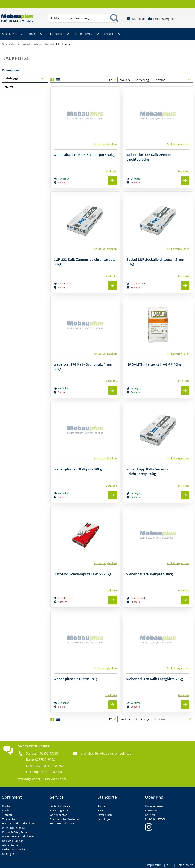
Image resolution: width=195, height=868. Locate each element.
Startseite (9, 42)
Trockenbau (10, 817)
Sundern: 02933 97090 (42, 752)
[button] (85, 142)
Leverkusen (105, 813)
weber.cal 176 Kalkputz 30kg (150, 572)
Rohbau (7, 805)
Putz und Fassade (44, 42)
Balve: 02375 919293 (40, 758)
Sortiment (24, 42)
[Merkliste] (85, 169)
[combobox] (82, 18)
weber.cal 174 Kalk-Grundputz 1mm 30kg (83, 365)
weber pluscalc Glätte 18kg (76, 677)
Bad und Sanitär (13, 839)
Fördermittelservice (62, 822)
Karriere (150, 813)
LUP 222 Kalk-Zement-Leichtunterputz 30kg (85, 260)
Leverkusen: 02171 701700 (45, 764)
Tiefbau (7, 813)
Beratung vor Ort (61, 809)
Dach (6, 809)
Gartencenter (58, 813)
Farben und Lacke (14, 848)
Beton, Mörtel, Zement (16, 830)
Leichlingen (105, 817)
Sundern (103, 805)
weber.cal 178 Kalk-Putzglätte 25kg (155, 677)
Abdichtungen (11, 843)
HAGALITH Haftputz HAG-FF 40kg (154, 363)
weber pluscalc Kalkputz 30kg (78, 468)
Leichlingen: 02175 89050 (44, 770)
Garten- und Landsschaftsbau (21, 822)
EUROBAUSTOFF (155, 817)
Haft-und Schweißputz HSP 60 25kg (82, 572)
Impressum (154, 863)
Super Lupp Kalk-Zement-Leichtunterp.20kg (147, 470)
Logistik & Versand (62, 805)
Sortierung (142, 78)
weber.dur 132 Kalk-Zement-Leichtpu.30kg (150, 155)
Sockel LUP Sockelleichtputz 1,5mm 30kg (155, 260)
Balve (101, 809)
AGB (169, 863)
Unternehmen (154, 805)
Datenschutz (185, 863)
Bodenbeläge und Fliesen (18, 835)
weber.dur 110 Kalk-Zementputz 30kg (84, 153)
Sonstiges (8, 852)
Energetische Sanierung (65, 817)
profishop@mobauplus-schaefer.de (106, 752)
